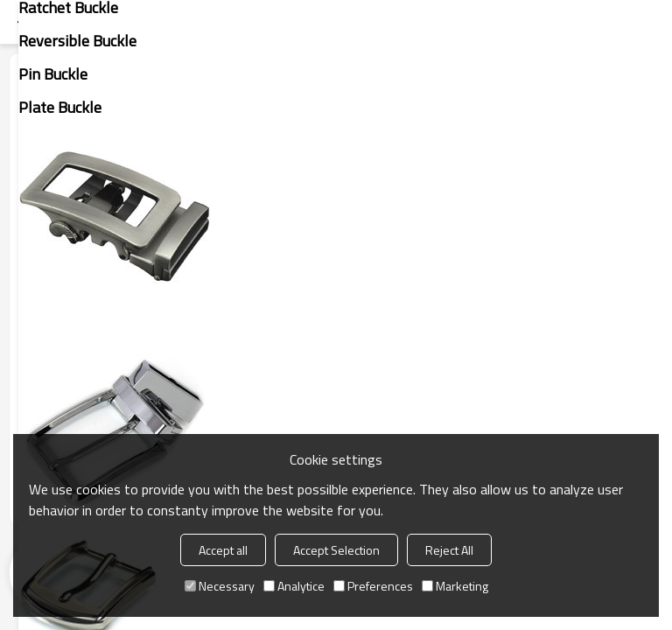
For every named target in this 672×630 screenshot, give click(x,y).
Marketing (455, 586)
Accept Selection (336, 550)
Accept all (223, 550)
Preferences (373, 586)
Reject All (449, 550)
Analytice (294, 586)
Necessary (220, 586)
